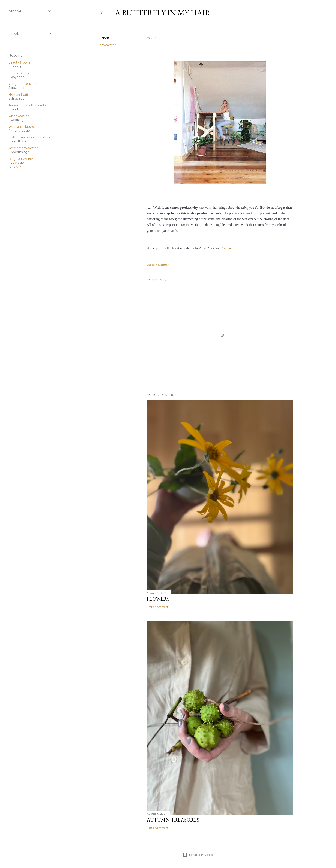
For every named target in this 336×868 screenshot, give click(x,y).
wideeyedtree (19, 116)
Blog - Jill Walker (21, 159)
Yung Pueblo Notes (23, 84)
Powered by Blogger (198, 855)
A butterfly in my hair (163, 13)
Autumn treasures (173, 820)
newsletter (108, 45)
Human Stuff (18, 95)
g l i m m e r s (19, 73)
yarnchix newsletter (23, 148)
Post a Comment (157, 607)
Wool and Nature (21, 127)
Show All (16, 166)
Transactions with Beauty (27, 105)
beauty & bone (20, 62)
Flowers (158, 599)
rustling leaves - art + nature (29, 137)
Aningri (227, 248)
